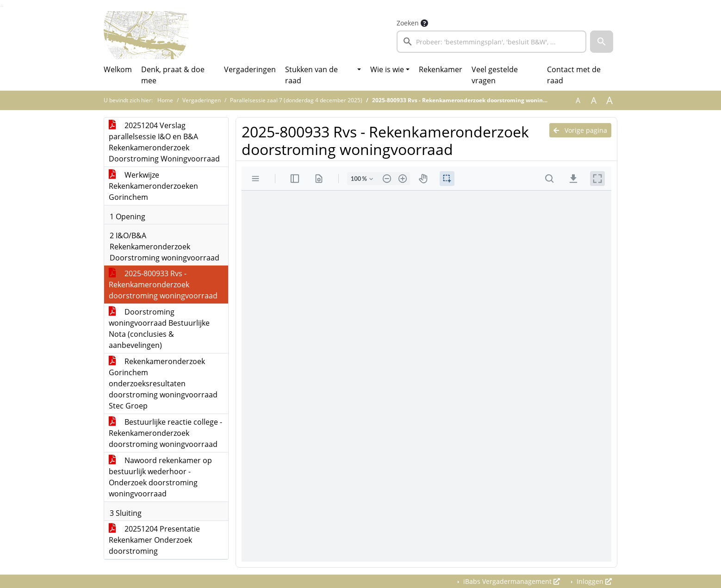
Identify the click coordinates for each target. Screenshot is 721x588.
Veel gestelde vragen (495, 75)
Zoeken (408, 23)
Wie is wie (387, 69)
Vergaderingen (250, 69)
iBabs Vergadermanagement (511, 581)
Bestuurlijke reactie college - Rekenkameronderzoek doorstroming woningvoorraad (165, 433)
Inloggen (593, 581)
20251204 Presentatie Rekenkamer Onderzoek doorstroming (154, 540)
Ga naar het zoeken (1, 6)
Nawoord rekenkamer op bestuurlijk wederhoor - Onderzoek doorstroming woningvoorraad (160, 477)
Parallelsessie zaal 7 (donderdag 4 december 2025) (296, 100)
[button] (602, 42)
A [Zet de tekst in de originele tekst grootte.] (578, 100)
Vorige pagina (580, 130)
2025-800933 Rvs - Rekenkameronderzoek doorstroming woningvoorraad (163, 285)
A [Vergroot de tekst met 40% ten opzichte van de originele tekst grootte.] (609, 100)
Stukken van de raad (311, 75)
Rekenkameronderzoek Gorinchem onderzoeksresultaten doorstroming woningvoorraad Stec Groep (163, 384)
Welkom (118, 69)
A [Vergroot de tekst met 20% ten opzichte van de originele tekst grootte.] (594, 100)
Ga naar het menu (3, 6)
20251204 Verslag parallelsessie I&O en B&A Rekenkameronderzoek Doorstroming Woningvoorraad (164, 142)
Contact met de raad (574, 75)
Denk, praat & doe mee (173, 75)
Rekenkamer (441, 69)
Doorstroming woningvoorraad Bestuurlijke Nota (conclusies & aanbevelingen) (159, 328)
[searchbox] (491, 42)
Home (165, 100)
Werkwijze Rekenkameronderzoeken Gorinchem (153, 186)
